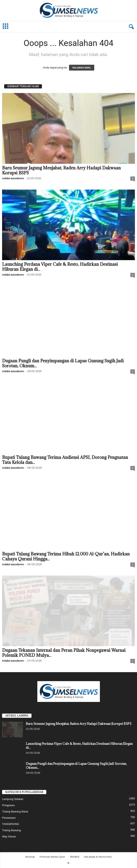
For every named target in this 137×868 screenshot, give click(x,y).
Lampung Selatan (13, 799)
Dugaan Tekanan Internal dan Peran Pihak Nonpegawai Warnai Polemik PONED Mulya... (64, 653)
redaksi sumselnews (13, 179)
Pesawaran (9, 818)
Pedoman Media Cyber (52, 857)
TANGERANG (11, 824)
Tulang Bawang (11, 831)
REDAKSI (75, 857)
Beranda (30, 857)
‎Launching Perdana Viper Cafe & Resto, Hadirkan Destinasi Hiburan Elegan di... (60, 267)
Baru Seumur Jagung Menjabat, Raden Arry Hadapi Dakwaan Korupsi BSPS (61, 171)
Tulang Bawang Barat (15, 812)
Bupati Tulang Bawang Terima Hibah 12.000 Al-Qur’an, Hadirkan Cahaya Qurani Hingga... (66, 557)
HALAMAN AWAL (82, 68)
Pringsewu (8, 806)
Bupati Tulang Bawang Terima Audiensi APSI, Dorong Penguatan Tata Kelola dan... (65, 460)
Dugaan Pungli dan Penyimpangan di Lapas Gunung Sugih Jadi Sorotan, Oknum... (63, 364)
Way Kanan (9, 837)
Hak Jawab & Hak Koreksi (98, 857)
